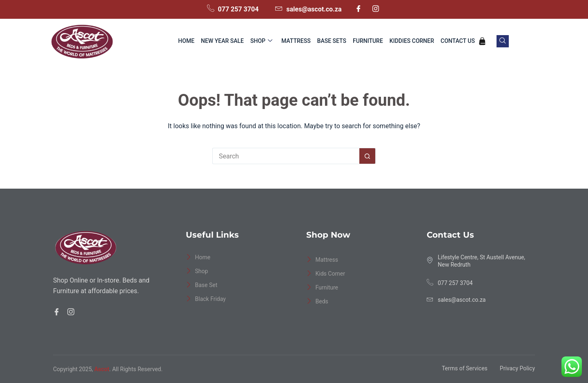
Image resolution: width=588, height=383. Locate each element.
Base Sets (332, 41)
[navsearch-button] (503, 41)
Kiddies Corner (412, 41)
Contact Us (458, 41)
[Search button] (367, 156)
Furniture (368, 41)
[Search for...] (286, 156)
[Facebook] (359, 9)
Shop (261, 41)
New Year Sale (222, 41)
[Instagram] (376, 9)
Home (186, 41)
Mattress (296, 41)
